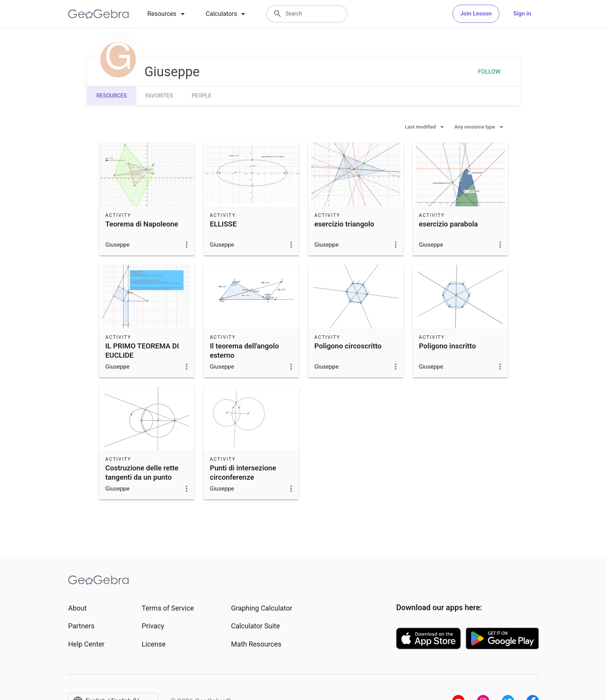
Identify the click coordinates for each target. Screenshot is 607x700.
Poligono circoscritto (348, 346)
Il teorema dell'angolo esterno (244, 351)
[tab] (167, 14)
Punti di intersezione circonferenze (243, 473)
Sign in (522, 14)
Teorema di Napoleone (142, 224)
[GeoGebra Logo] (99, 14)
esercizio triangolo (344, 224)
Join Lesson (476, 14)
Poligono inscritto (447, 346)
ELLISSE (223, 224)
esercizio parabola (448, 224)
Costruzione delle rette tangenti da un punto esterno (142, 477)
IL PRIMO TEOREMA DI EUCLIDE (142, 351)
